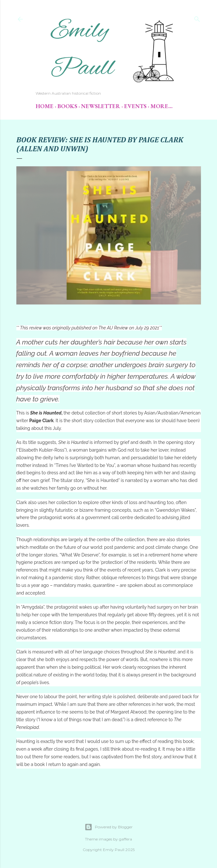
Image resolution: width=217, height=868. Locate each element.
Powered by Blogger (109, 827)
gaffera (125, 839)
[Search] (197, 18)
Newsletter (101, 106)
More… (161, 106)
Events (135, 106)
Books (67, 106)
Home (45, 106)
